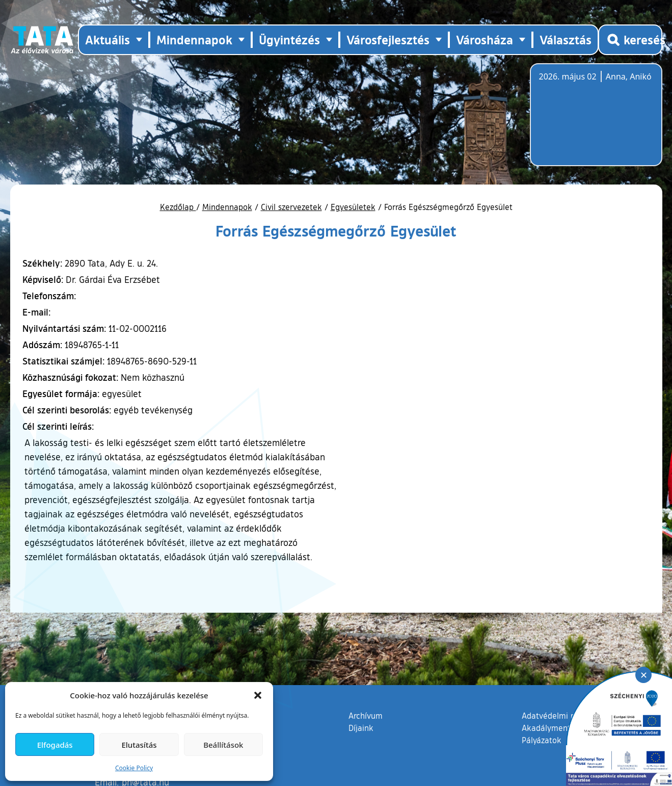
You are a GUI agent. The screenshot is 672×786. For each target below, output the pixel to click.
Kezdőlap (178, 207)
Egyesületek (353, 207)
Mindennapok (227, 207)
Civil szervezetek (291, 207)
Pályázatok (542, 740)
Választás (566, 40)
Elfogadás (55, 745)
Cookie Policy (134, 768)
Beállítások (223, 745)
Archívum (366, 715)
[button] (258, 695)
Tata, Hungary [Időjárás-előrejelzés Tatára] (596, 121)
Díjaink (361, 728)
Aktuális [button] (107, 40)
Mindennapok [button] (194, 40)
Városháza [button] (485, 40)
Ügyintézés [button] (289, 40)
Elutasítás (139, 745)
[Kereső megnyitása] (630, 40)
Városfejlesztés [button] (388, 40)
